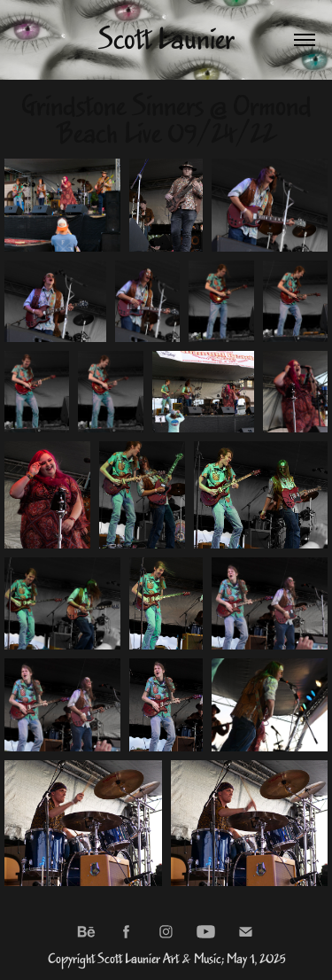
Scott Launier (166, 40)
